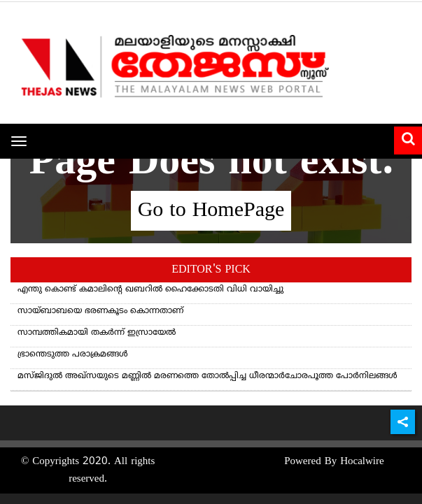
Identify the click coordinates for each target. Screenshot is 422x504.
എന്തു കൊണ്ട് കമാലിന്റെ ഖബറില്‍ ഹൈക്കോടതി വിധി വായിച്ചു (150, 290)
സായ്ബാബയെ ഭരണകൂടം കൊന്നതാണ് (100, 311)
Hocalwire (362, 462)
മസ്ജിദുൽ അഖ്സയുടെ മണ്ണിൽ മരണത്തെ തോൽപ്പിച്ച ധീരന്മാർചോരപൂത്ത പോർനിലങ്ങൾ (208, 376)
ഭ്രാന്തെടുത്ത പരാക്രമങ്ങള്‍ (73, 355)
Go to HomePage (211, 211)
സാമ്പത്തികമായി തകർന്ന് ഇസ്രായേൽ (97, 333)
